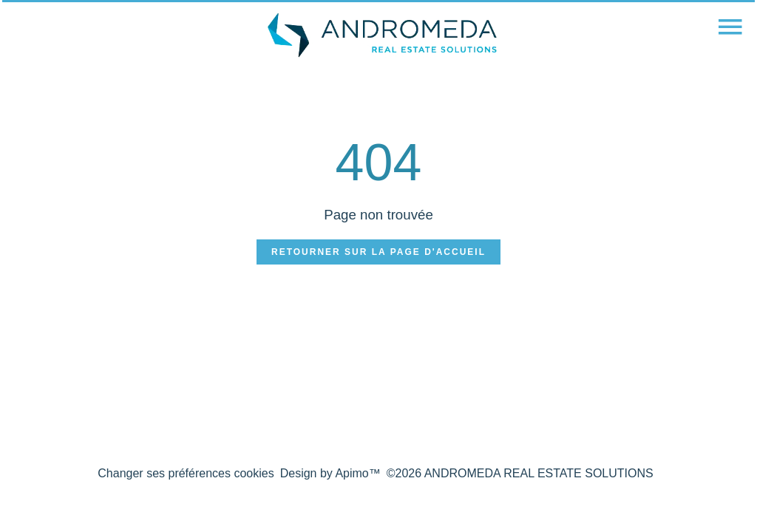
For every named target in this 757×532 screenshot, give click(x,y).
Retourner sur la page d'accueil (378, 252)
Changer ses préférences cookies (186, 473)
